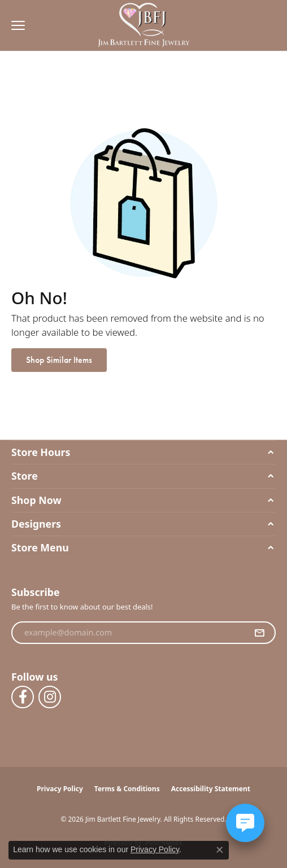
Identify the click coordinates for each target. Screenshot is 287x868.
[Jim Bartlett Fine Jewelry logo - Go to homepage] (144, 26)
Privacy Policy (60, 789)
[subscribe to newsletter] (259, 633)
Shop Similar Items (59, 360)
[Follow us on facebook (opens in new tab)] (23, 697)
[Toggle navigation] (15, 25)
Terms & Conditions (127, 789)
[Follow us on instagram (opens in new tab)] (50, 697)
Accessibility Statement (211, 789)
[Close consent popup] (220, 850)
